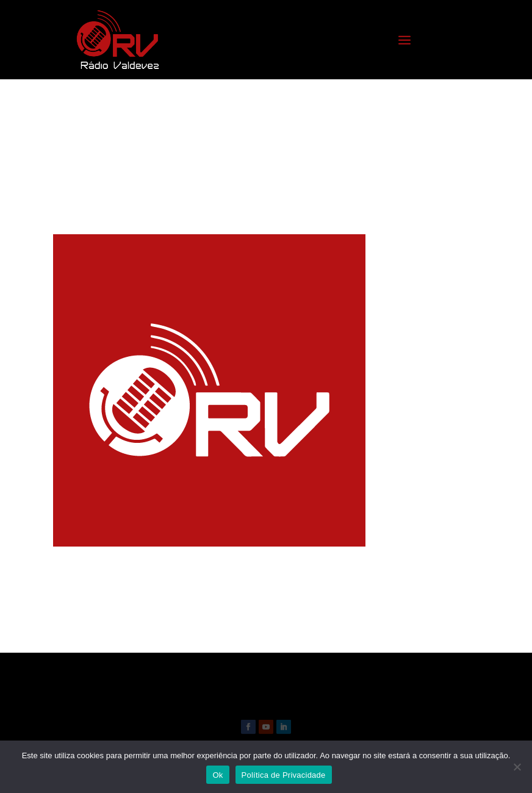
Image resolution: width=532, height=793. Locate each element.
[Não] (517, 767)
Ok (217, 775)
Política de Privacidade (284, 775)
